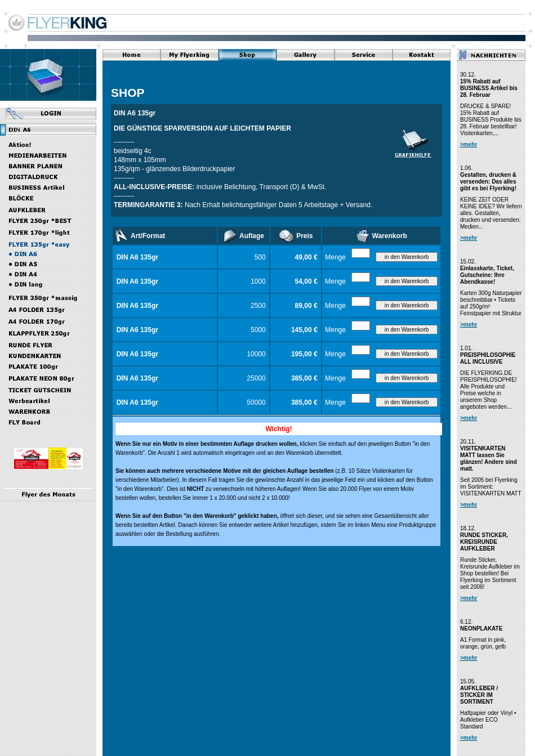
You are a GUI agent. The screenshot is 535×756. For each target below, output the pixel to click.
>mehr (469, 144)
